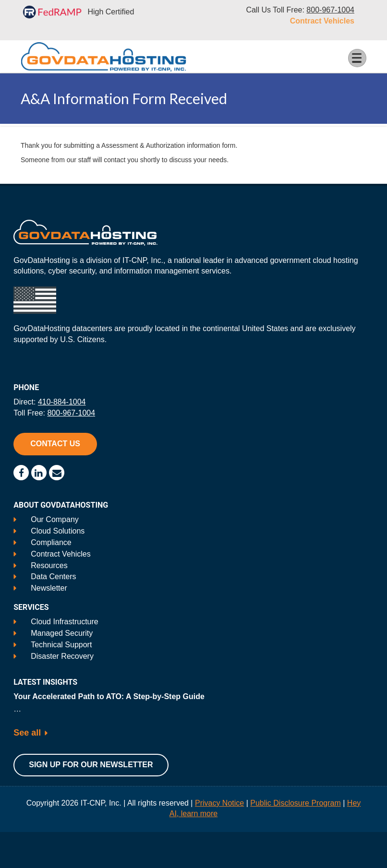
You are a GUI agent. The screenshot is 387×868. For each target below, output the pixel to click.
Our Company (55, 519)
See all (27, 733)
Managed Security (62, 633)
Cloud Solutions (58, 531)
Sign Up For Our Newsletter (91, 765)
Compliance (51, 542)
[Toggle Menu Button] (357, 58)
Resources (49, 565)
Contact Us (55, 444)
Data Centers (53, 577)
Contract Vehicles (322, 21)
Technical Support (61, 645)
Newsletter (49, 588)
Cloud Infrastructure (65, 622)
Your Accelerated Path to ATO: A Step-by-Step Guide (109, 696)
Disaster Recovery (62, 656)
